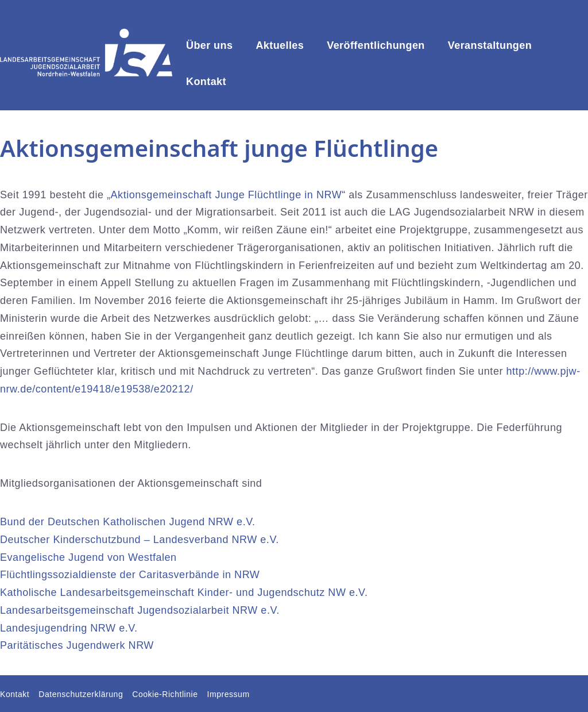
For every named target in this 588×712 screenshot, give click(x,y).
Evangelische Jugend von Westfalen (88, 557)
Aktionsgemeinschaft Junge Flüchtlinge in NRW (227, 195)
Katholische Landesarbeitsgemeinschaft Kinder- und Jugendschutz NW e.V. (184, 592)
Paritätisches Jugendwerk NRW (77, 645)
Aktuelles (280, 45)
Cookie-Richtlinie (165, 694)
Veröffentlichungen (376, 45)
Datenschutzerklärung (81, 694)
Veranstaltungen (490, 45)
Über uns (209, 45)
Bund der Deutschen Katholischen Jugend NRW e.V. (128, 522)
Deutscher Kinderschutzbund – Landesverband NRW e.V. (140, 540)
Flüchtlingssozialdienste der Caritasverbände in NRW (130, 575)
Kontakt (206, 82)
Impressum (229, 694)
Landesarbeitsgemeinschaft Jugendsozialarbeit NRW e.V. (140, 610)
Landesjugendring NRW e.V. (69, 628)
